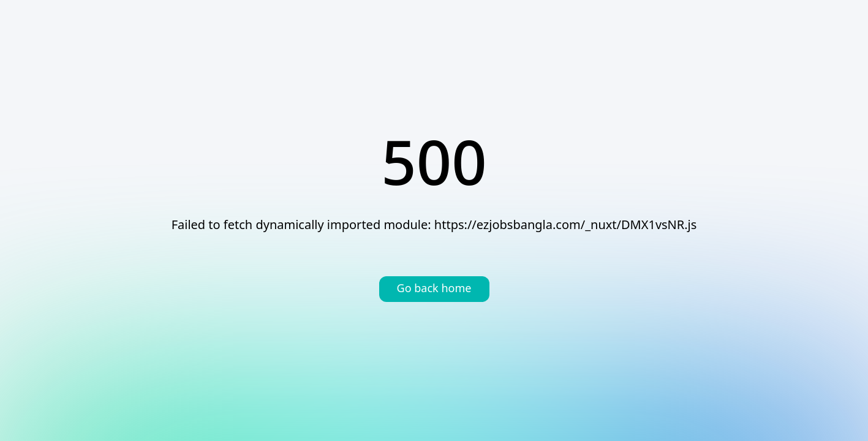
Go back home (434, 289)
